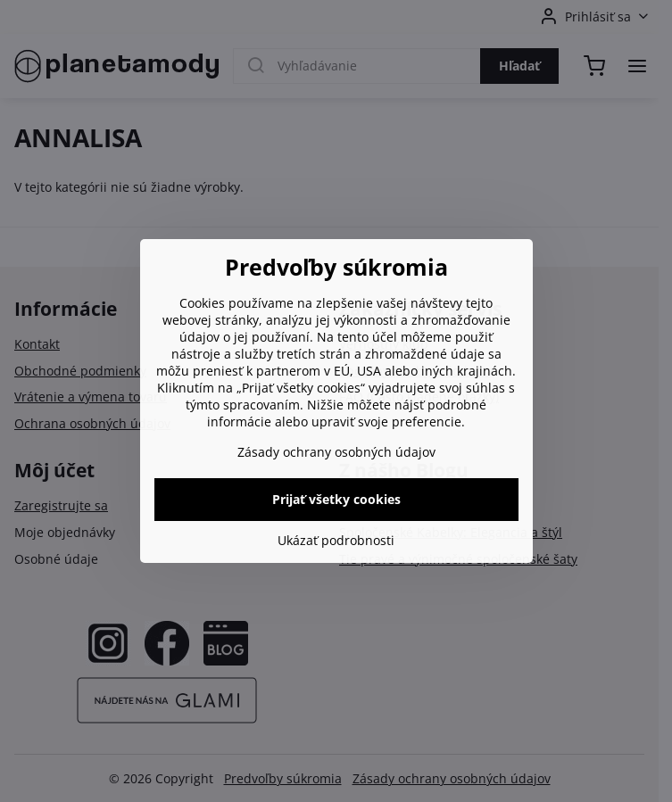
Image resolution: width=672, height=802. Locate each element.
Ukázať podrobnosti (336, 540)
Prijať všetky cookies (336, 499)
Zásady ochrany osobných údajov (336, 452)
